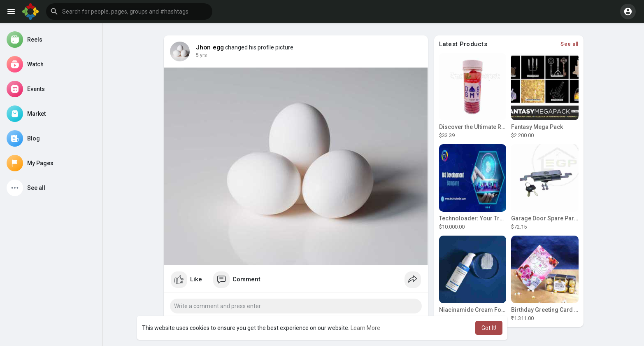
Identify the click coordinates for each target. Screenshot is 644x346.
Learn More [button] (365, 328)
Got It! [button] (489, 328)
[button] (129, 12)
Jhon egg (210, 47)
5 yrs (201, 55)
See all (570, 44)
